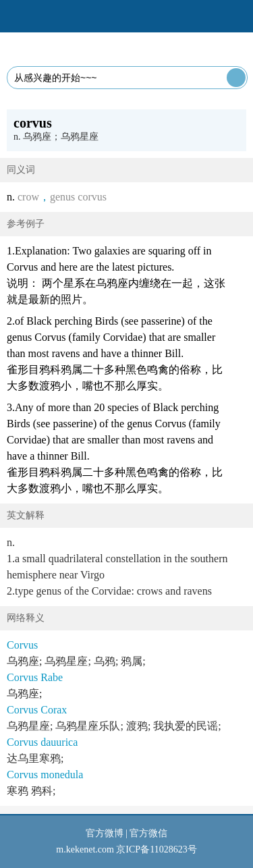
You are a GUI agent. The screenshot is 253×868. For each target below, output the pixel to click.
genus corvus (78, 197)
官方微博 (105, 833)
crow (28, 197)
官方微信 (148, 833)
